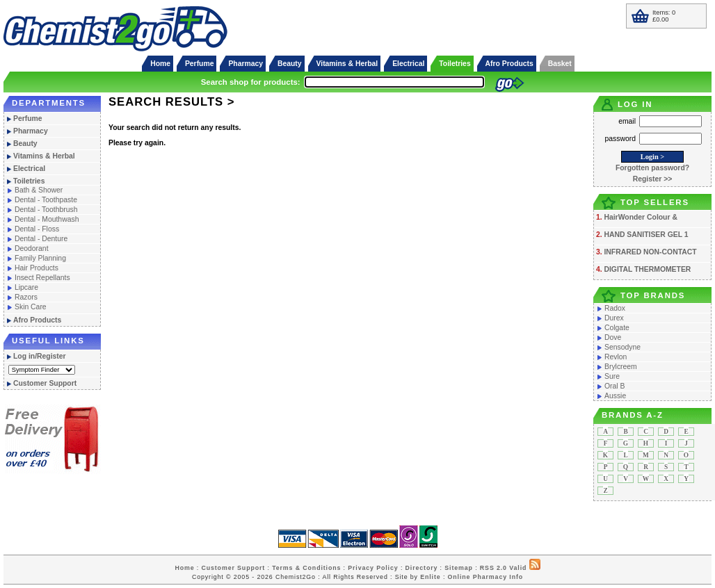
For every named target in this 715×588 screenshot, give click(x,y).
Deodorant (32, 248)
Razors (26, 297)
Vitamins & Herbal (347, 64)
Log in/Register (40, 356)
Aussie (615, 396)
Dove (613, 337)
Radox (615, 308)
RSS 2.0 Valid (503, 568)
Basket (560, 64)
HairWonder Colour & (640, 217)
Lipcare (26, 287)
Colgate (617, 328)
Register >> (653, 179)
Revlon (616, 357)
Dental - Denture (41, 239)
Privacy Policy (373, 568)
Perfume (200, 64)
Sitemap (459, 568)
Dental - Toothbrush (46, 210)
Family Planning (40, 258)
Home (160, 64)
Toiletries (455, 64)
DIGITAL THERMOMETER (647, 269)
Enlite (430, 577)
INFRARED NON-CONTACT (650, 252)
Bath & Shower (39, 190)
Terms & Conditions (306, 568)
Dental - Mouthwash (47, 219)
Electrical (408, 64)
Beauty (290, 64)
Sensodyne (622, 347)
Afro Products (509, 64)
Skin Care (31, 307)
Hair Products (37, 268)
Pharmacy (246, 64)
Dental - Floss (37, 229)
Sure (612, 376)
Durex (614, 318)
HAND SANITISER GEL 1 (646, 235)
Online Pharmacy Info (485, 577)
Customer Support (45, 383)
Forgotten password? (652, 168)
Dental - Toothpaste (46, 200)
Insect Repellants (42, 278)
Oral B (614, 386)
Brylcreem (621, 367)
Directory (422, 568)
